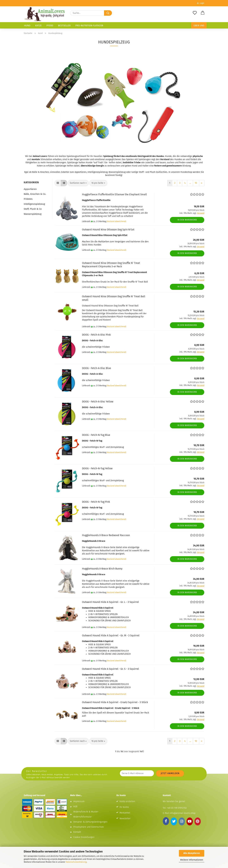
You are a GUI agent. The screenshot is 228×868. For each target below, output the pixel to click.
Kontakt (77, 832)
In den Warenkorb (187, 220)
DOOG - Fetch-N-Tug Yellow (97, 468)
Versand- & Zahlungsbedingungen (90, 822)
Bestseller (64, 25)
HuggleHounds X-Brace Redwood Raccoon (106, 535)
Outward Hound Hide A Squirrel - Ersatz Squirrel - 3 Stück (115, 702)
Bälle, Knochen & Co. (35, 194)
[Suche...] (108, 13)
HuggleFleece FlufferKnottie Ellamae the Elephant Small (114, 194)
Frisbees (28, 199)
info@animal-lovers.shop (183, 813)
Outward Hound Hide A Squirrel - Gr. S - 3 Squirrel (111, 669)
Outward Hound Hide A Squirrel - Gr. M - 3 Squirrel (111, 635)
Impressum (79, 801)
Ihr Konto (124, 807)
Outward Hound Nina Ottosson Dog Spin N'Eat (108, 230)
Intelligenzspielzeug (34, 204)
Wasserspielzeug (33, 214)
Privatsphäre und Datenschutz (89, 827)
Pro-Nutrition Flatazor (89, 25)
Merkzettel (125, 813)
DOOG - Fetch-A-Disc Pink (96, 335)
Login (201, 3)
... (190, 183)
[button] (203, 13)
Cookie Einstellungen (84, 837)
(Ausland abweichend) (116, 221)
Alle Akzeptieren (192, 853)
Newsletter (125, 819)
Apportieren (30, 189)
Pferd (50, 25)
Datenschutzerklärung (76, 862)
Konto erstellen (127, 801)
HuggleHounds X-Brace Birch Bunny (102, 569)
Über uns (199, 25)
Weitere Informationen (192, 860)
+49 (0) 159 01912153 (176, 808)
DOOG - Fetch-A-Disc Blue (97, 368)
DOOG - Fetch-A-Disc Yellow (98, 402)
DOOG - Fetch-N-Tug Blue (96, 435)
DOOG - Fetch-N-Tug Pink (96, 502)
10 (196, 183)
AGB (75, 806)
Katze (38, 25)
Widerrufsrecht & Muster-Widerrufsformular (86, 814)
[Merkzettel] (195, 13)
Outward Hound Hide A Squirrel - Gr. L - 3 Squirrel (110, 602)
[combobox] (78, 183)
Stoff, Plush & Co (33, 209)
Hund (27, 25)
